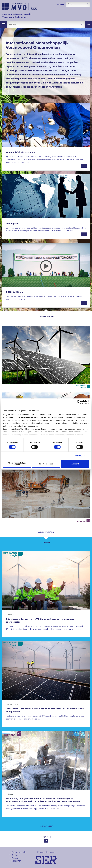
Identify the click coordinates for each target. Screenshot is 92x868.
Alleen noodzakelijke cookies (17, 464)
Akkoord (75, 464)
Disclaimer (16, 861)
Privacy (15, 858)
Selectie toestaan (46, 464)
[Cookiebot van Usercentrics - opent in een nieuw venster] (79, 402)
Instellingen (80, 456)
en (88, 25)
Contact (61, 4)
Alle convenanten (46, 532)
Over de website (19, 852)
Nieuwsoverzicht (46, 826)
